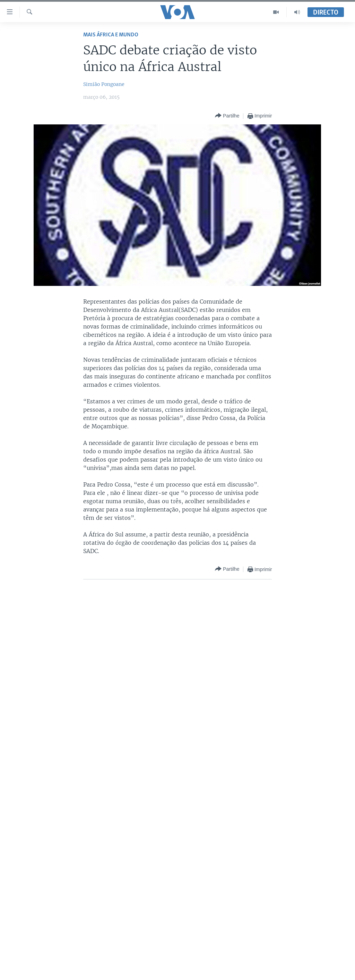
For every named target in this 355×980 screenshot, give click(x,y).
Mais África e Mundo (111, 35)
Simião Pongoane (104, 84)
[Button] (227, 116)
